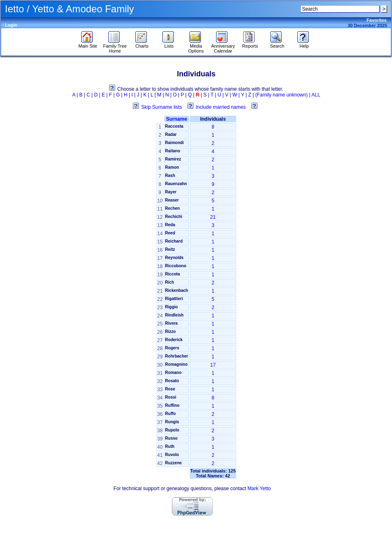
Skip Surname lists (161, 107)
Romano (173, 373)
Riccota (173, 274)
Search (277, 44)
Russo (172, 438)
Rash (170, 175)
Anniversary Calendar (223, 46)
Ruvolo (172, 455)
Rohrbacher (177, 356)
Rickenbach (177, 290)
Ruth (170, 446)
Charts (142, 44)
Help (304, 44)
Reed (170, 233)
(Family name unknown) (281, 95)
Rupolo (172, 430)
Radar (171, 134)
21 (213, 217)
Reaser (172, 200)
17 (213, 365)
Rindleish (174, 315)
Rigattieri (174, 299)
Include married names (221, 107)
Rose (170, 389)
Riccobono (176, 266)
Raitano (173, 151)
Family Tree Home (115, 46)
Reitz (170, 249)
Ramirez (173, 159)
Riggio (172, 307)
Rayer (171, 192)
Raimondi (175, 143)
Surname (177, 119)
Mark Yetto (259, 489)
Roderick (174, 340)
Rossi (171, 397)
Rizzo (171, 331)
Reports (250, 44)
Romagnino (177, 364)
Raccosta (174, 126)
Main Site (88, 44)
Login (11, 25)
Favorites (377, 20)
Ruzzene (174, 463)
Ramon (172, 167)
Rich (170, 282)
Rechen (173, 208)
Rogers (172, 348)
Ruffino (172, 405)
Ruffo (171, 414)
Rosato (172, 381)
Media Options (196, 46)
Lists (169, 44)
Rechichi (174, 217)
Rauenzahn (176, 184)
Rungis (172, 422)
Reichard (174, 241)
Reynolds (174, 258)
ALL (316, 95)
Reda (170, 225)
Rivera (172, 323)
